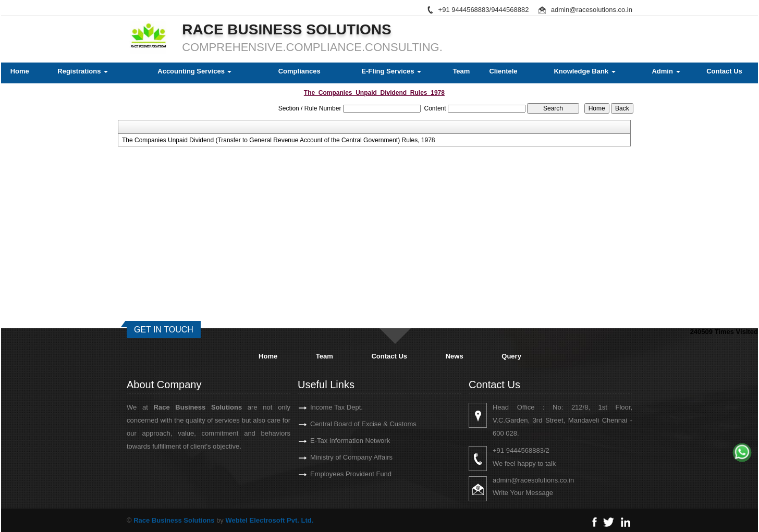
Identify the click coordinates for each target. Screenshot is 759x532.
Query (511, 356)
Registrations (83, 71)
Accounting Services (194, 71)
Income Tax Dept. (325, 407)
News (455, 356)
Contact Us (724, 71)
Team (461, 71)
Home (20, 71)
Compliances (299, 71)
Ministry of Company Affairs (339, 457)
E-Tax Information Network (338, 441)
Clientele (503, 71)
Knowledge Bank (584, 71)
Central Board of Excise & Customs (351, 424)
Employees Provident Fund (339, 474)
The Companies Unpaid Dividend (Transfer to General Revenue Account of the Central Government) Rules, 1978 (279, 140)
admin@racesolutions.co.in (592, 10)
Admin (666, 71)
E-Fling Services (391, 71)
